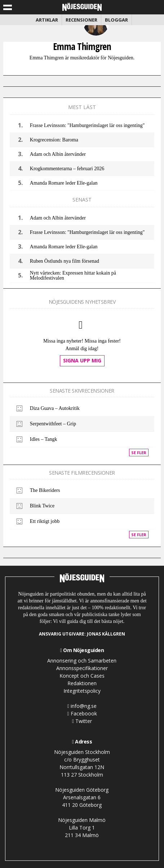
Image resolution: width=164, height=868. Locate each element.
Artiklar (47, 20)
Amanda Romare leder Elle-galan (64, 183)
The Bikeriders (45, 490)
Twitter (82, 721)
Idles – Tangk (44, 439)
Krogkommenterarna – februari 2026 (67, 169)
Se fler (139, 453)
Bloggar (116, 20)
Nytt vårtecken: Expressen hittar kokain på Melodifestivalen (73, 275)
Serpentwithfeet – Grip (53, 424)
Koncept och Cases (82, 676)
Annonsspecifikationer (82, 668)
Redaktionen (82, 683)
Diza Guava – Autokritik (55, 408)
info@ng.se (82, 706)
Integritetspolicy (82, 691)
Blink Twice (42, 506)
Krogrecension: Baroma (54, 140)
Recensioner (81, 20)
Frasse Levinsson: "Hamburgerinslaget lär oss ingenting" (87, 125)
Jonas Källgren (106, 634)
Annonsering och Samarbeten (82, 661)
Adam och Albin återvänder (58, 154)
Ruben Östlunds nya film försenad (65, 261)
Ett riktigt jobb (45, 521)
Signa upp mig (82, 360)
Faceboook (82, 713)
